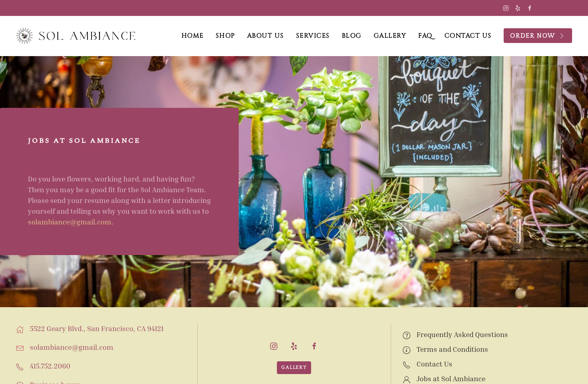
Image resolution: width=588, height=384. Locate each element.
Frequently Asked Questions (462, 334)
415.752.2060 (50, 366)
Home (193, 36)
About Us (266, 36)
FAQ (425, 36)
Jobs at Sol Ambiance (451, 378)
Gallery (390, 36)
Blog (352, 36)
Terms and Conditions (452, 349)
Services (313, 36)
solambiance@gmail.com (70, 222)
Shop (225, 36)
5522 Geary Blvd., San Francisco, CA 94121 (97, 328)
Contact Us (468, 36)
